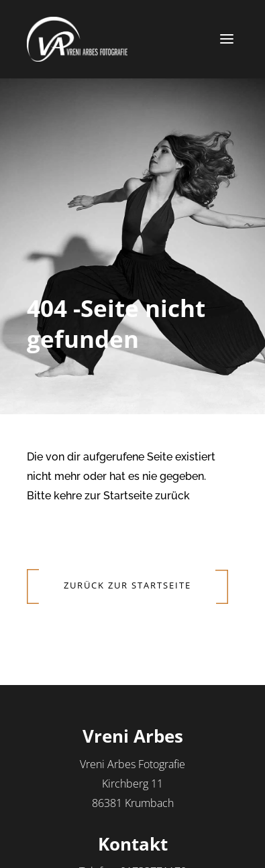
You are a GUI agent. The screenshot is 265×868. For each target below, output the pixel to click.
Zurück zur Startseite (127, 585)
